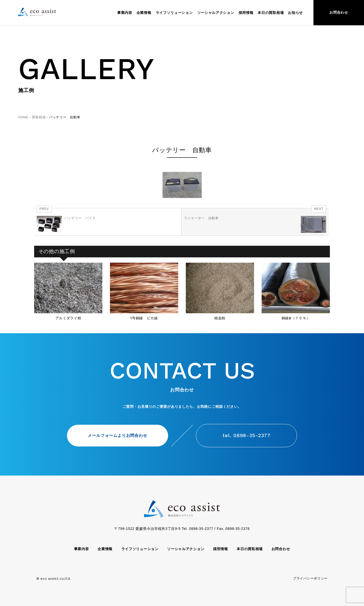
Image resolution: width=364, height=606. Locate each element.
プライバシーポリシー (310, 578)
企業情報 (144, 13)
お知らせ (295, 13)
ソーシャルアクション (216, 13)
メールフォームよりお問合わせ (117, 435)
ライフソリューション (174, 13)
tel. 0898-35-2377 (247, 435)
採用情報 (246, 13)
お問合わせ (339, 12)
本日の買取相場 (271, 13)
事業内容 (125, 13)
